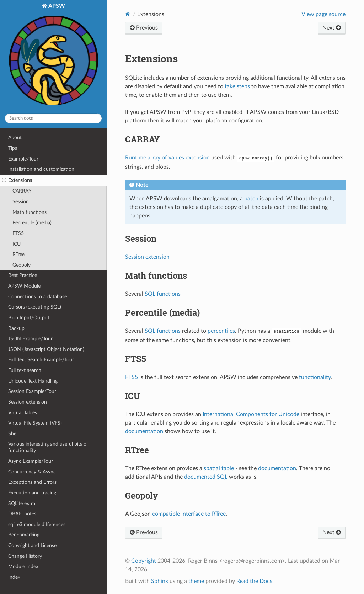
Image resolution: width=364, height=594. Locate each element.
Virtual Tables (23, 413)
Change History (25, 556)
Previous (144, 28)
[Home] (128, 14)
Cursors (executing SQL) (35, 307)
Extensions (17, 180)
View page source (323, 14)
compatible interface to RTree (189, 514)
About (15, 138)
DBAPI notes (22, 514)
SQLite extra (22, 503)
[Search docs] (53, 118)
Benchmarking (24, 535)
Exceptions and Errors (32, 482)
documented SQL (206, 477)
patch (251, 199)
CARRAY (22, 191)
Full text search (25, 370)
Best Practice (23, 275)
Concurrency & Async (32, 472)
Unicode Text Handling (33, 381)
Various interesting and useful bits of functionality (48, 447)
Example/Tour (23, 159)
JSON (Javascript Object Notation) (46, 349)
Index (14, 577)
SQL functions (163, 294)
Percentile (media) (32, 223)
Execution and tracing (32, 493)
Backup (16, 328)
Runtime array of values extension (167, 158)
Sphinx (160, 581)
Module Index (23, 566)
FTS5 (18, 233)
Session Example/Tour (32, 391)
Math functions (30, 212)
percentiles (221, 331)
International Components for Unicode (251, 414)
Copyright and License (32, 545)
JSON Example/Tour (30, 339)
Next (332, 28)
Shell (13, 434)
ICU (17, 244)
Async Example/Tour (31, 461)
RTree (18, 254)
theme (196, 581)
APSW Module (24, 286)
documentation (144, 431)
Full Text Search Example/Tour (41, 360)
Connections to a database (38, 297)
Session (21, 202)
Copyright (144, 561)
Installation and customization (41, 169)
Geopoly (22, 265)
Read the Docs (254, 581)
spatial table (219, 468)
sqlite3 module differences (37, 524)
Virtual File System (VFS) (35, 423)
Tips (13, 148)
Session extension (28, 402)
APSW (53, 55)
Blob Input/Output (29, 318)
